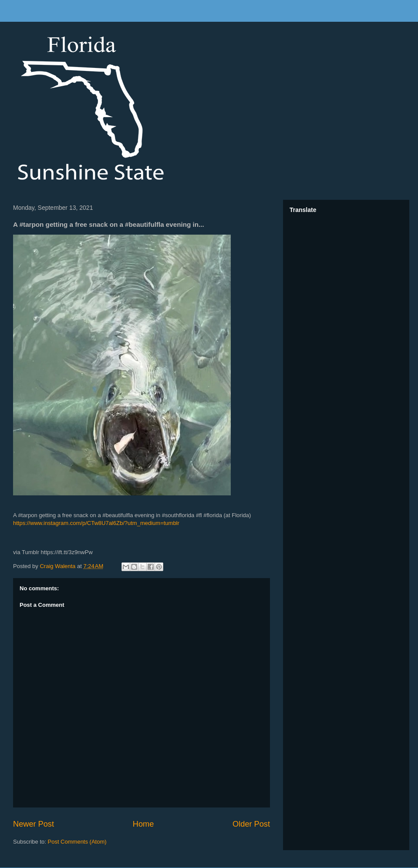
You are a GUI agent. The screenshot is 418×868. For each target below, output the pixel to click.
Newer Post (34, 824)
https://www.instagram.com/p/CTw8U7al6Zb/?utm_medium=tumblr (96, 523)
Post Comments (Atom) (77, 842)
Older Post (251, 824)
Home (143, 824)
